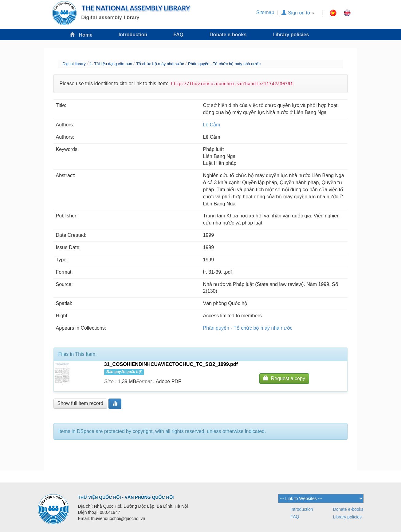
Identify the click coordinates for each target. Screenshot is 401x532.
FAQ (178, 35)
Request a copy (284, 378)
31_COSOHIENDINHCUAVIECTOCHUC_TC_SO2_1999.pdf (171, 364)
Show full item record (80, 403)
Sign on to (298, 13)
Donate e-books (228, 35)
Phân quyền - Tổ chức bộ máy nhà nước (224, 64)
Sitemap (265, 12)
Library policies (291, 35)
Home (81, 35)
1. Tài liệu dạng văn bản (111, 64)
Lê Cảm (212, 125)
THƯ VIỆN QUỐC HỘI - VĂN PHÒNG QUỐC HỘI (126, 497)
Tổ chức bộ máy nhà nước (160, 64)
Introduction (133, 35)
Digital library (74, 64)
